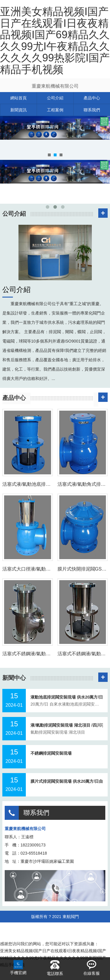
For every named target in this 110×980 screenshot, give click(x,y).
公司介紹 (55, 98)
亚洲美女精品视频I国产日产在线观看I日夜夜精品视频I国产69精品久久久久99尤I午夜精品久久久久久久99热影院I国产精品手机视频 (55, 40)
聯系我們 (92, 110)
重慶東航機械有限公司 (55, 86)
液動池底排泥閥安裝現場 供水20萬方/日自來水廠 (67, 697)
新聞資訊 (18, 110)
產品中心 (92, 98)
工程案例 (55, 110)
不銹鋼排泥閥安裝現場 (51, 753)
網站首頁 (18, 98)
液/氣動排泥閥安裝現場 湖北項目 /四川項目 (67, 725)
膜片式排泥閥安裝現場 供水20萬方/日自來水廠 (67, 781)
